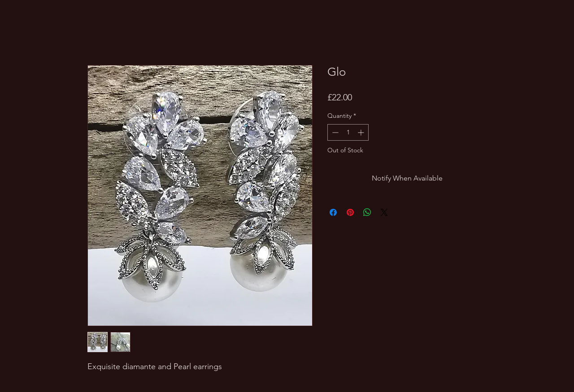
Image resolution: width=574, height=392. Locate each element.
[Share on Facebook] (333, 212)
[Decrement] (334, 132)
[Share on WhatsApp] (367, 212)
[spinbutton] (348, 132)
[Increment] (362, 132)
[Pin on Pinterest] (350, 212)
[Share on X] (384, 212)
